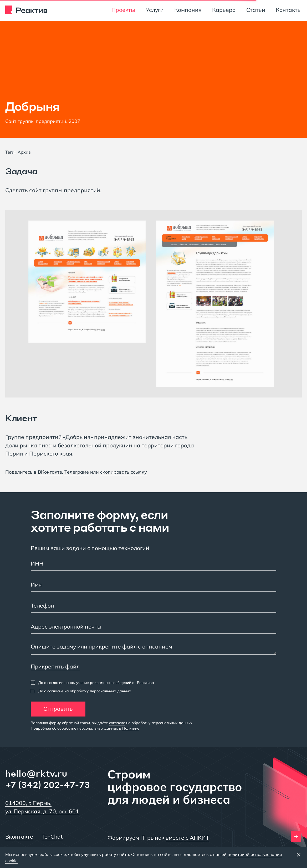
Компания (188, 10)
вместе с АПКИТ (187, 838)
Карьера (224, 10)
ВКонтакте (50, 472)
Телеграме (77, 472)
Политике (131, 728)
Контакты (289, 10)
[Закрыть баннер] (299, 855)
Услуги (155, 10)
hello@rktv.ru (36, 773)
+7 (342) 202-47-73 (48, 785)
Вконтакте (19, 836)
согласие (117, 723)
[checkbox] (92, 683)
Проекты (123, 10)
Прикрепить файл (55, 666)
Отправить (58, 709)
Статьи (256, 10)
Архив (24, 152)
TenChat (52, 836)
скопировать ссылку (124, 472)
